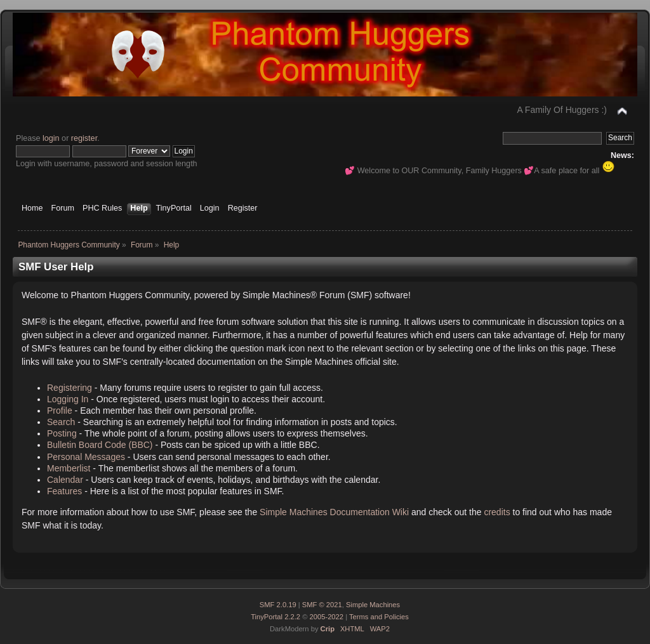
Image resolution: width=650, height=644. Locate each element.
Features (64, 491)
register (84, 138)
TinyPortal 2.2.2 (275, 617)
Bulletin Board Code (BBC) (100, 445)
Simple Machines (373, 605)
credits (497, 512)
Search (61, 422)
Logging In (68, 399)
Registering (70, 388)
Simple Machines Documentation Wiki (334, 512)
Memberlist (69, 468)
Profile (60, 411)
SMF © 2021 (322, 605)
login (51, 138)
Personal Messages (86, 457)
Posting (62, 433)
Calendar (65, 480)
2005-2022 (327, 617)
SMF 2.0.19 (278, 605)
